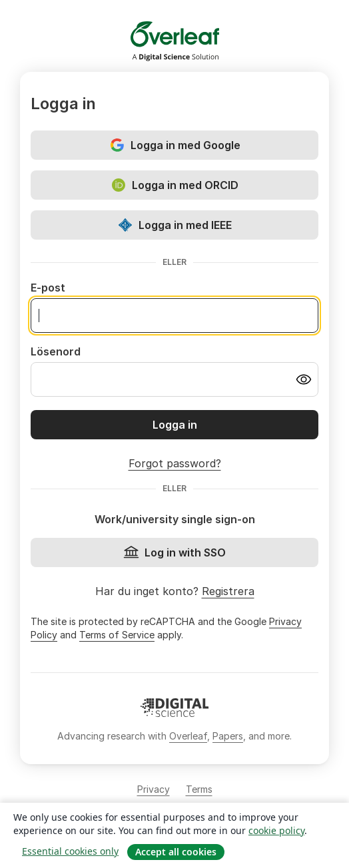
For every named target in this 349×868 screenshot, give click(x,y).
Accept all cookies (176, 852)
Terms (199, 789)
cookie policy (276, 830)
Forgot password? (175, 463)
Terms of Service (117, 635)
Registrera (228, 591)
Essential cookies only (70, 851)
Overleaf (188, 736)
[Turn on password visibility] (304, 379)
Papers (228, 736)
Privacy (154, 789)
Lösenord (56, 351)
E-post (48, 288)
